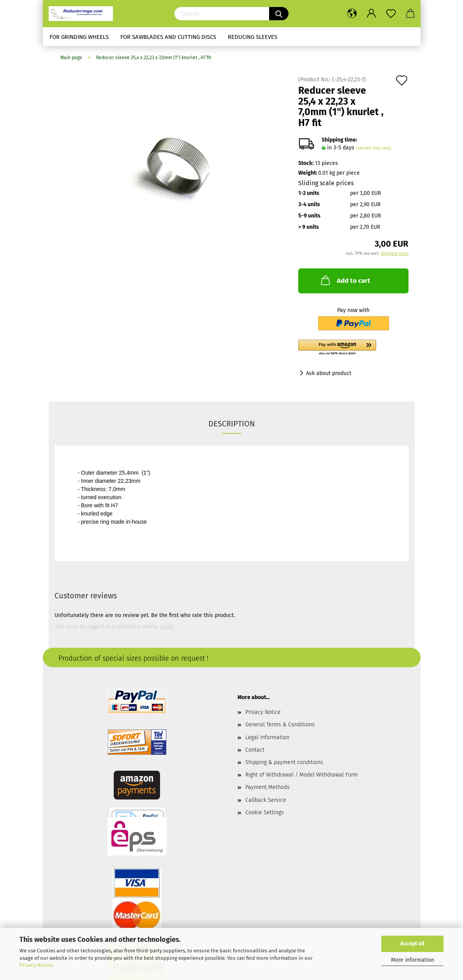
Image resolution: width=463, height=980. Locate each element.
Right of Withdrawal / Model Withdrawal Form (302, 775)
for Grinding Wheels (79, 37)
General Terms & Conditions (280, 725)
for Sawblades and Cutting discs (168, 37)
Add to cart (345, 280)
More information (413, 960)
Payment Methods (268, 787)
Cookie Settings (265, 813)
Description (232, 424)
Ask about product (329, 373)
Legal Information (267, 737)
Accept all (412, 944)
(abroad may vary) (373, 148)
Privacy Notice (36, 965)
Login (167, 627)
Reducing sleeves (253, 37)
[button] (353, 348)
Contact (255, 750)
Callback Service (266, 800)
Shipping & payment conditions (284, 762)
